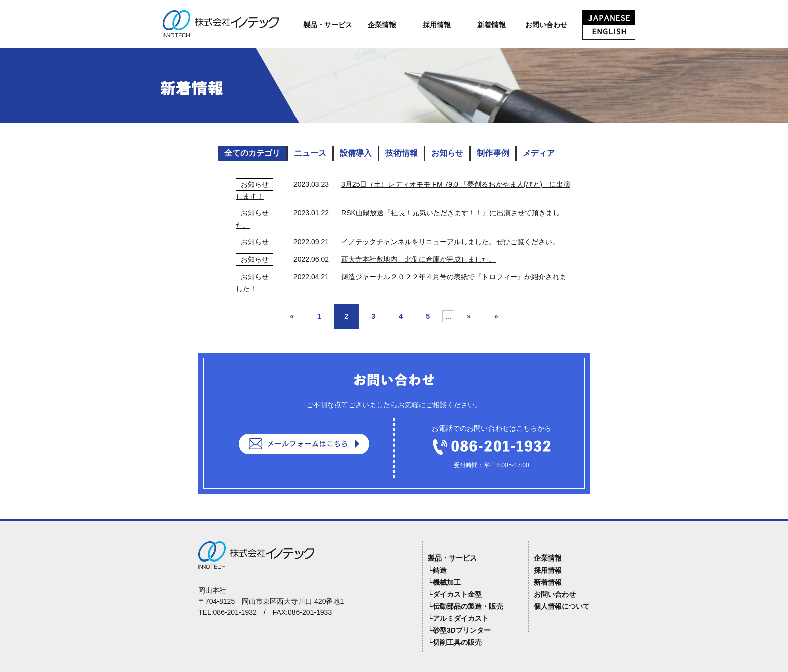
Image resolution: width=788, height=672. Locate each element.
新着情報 (491, 25)
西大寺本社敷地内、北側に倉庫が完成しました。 (419, 259)
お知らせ (447, 153)
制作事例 (493, 153)
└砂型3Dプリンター (459, 630)
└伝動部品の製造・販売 (465, 606)
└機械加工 (444, 582)
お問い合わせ (546, 25)
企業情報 (382, 25)
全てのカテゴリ (252, 153)
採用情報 (437, 25)
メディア (539, 153)
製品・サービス (328, 25)
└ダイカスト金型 (455, 594)
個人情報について (562, 606)
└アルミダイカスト (458, 618)
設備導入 (356, 153)
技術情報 (402, 153)
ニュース (310, 153)
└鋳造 (437, 570)
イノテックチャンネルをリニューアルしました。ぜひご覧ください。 (450, 242)
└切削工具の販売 (455, 642)
